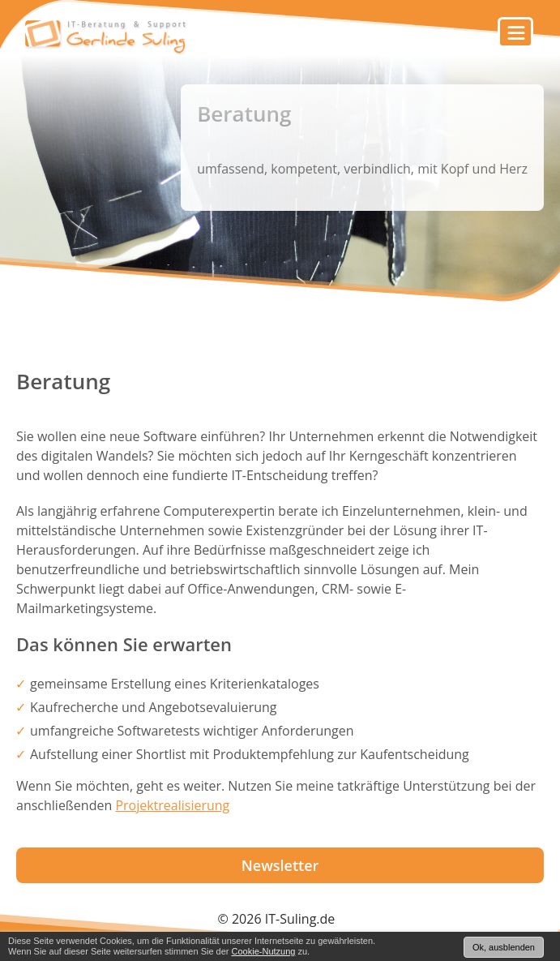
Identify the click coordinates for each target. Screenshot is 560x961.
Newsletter (280, 865)
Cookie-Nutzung (264, 951)
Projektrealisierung (172, 805)
